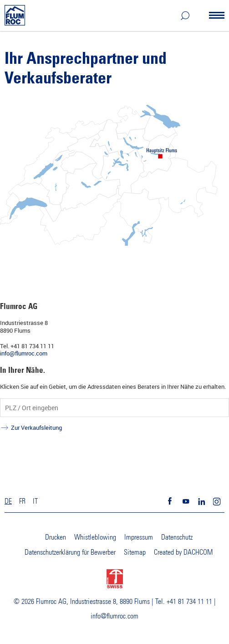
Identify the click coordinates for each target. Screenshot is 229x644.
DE (8, 501)
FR (22, 501)
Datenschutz (177, 537)
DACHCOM (198, 552)
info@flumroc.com (24, 353)
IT (35, 501)
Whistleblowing (95, 537)
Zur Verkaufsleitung (36, 428)
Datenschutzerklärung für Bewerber (70, 552)
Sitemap (135, 552)
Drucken (56, 537)
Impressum (139, 537)
